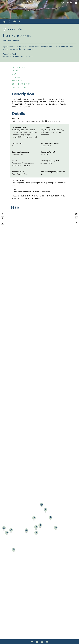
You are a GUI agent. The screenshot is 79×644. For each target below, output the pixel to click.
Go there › (19, 87)
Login (62, 3)
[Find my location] (3, 214)
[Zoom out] (76, 226)
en (68, 3)
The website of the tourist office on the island (31, 192)
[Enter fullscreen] (76, 218)
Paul (14, 54)
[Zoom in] (76, 223)
